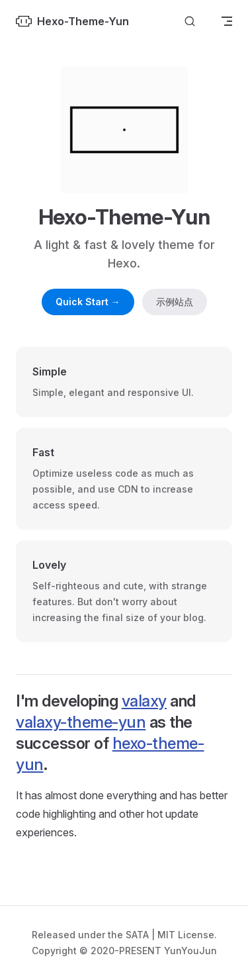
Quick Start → (88, 302)
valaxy (144, 701)
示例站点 (175, 302)
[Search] (190, 22)
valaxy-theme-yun (81, 722)
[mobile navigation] (227, 21)
